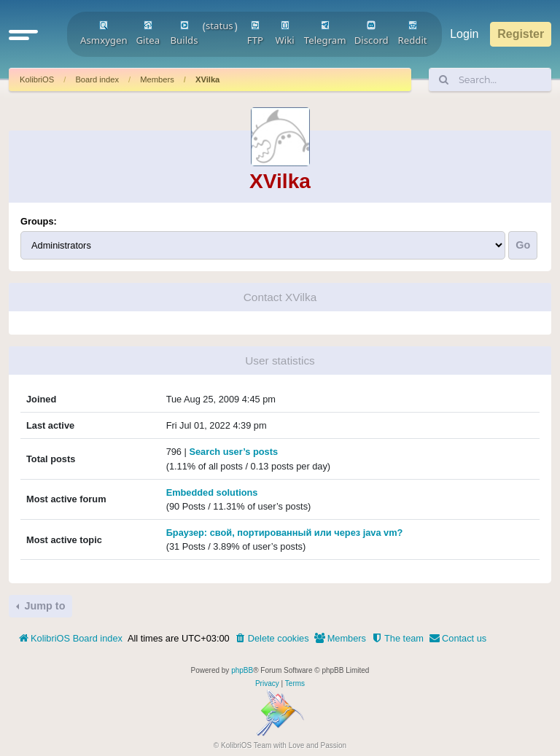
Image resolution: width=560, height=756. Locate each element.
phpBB (242, 670)
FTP (255, 34)
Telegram (325, 34)
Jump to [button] (43, 606)
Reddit (413, 34)
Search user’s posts (233, 452)
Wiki (285, 34)
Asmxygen (104, 34)
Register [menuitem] (521, 34)
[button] (23, 34)
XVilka (207, 79)
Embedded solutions (212, 492)
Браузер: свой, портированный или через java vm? (285, 533)
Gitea (148, 34)
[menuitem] (272, 639)
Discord (372, 34)
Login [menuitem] (464, 34)
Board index (97, 79)
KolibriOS (37, 79)
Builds (184, 34)
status (219, 26)
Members (157, 79)
